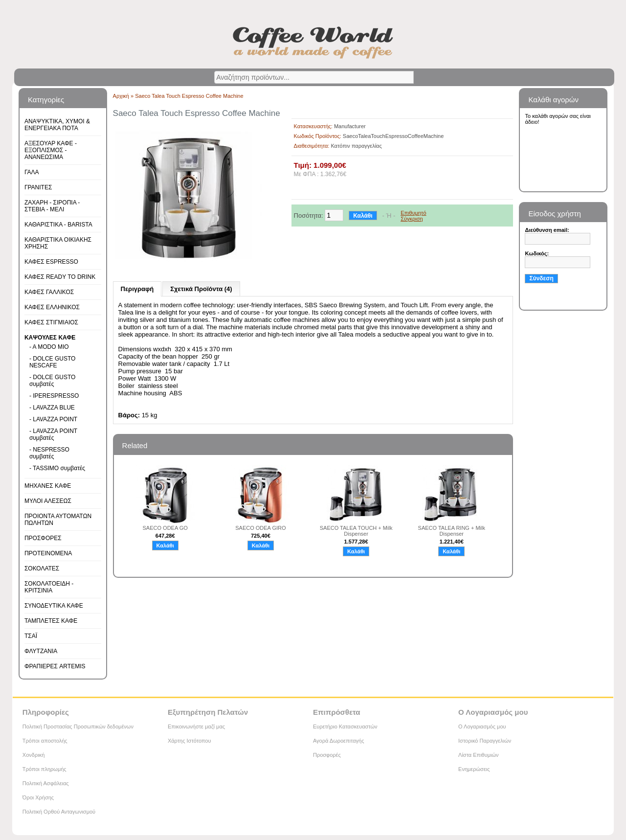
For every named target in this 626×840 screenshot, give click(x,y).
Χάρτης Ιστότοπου (190, 741)
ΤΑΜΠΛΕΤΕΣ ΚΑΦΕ (51, 621)
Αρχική (121, 96)
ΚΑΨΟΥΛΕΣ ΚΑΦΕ (50, 338)
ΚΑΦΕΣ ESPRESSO (51, 262)
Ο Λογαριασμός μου (482, 726)
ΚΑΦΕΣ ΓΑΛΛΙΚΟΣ (49, 292)
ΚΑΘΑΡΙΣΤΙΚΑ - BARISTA (58, 225)
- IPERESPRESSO (54, 396)
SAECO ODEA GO (165, 528)
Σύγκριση (412, 219)
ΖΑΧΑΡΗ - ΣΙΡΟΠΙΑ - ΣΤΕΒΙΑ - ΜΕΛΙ (52, 206)
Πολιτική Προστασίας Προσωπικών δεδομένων (78, 726)
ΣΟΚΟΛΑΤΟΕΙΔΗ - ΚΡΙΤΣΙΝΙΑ (49, 587)
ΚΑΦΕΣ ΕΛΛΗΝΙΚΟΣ (52, 307)
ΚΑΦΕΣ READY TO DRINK (60, 277)
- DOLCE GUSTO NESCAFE (52, 362)
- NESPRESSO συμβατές (49, 453)
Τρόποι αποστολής (45, 741)
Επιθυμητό (413, 213)
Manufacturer (350, 126)
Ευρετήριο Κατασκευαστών (345, 726)
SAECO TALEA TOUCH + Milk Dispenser (356, 531)
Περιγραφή (137, 289)
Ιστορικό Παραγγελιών (485, 741)
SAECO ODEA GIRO (260, 528)
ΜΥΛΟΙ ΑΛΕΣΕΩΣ (48, 501)
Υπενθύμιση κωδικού (555, 289)
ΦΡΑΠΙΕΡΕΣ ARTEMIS (55, 666)
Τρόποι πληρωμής (45, 769)
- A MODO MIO (49, 347)
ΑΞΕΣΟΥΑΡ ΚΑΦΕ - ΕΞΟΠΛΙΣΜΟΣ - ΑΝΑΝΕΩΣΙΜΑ (51, 150)
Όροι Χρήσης (38, 797)
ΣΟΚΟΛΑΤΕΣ (42, 568)
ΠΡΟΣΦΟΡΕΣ (43, 538)
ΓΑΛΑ (32, 172)
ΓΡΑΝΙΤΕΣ (38, 187)
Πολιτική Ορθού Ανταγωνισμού (59, 812)
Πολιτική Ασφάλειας (46, 783)
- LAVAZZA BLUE (52, 408)
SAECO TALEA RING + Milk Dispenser (452, 531)
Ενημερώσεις (474, 769)
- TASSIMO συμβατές (57, 468)
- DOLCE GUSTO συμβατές (52, 381)
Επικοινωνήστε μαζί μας (196, 726)
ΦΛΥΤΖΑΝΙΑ (41, 651)
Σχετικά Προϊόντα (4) (201, 289)
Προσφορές (327, 755)
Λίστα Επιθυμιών (479, 755)
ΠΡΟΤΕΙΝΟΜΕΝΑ (48, 553)
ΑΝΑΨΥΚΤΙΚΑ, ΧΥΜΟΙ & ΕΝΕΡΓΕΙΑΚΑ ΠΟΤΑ (57, 125)
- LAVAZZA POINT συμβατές (53, 434)
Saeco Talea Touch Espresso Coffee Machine (189, 96)
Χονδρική (34, 755)
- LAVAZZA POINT (53, 419)
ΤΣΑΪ (31, 636)
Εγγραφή (540, 299)
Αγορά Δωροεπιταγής (339, 741)
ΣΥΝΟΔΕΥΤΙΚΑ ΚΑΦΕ (54, 606)
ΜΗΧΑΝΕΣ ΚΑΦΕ (48, 486)
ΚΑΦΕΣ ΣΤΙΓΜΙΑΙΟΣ (51, 322)
